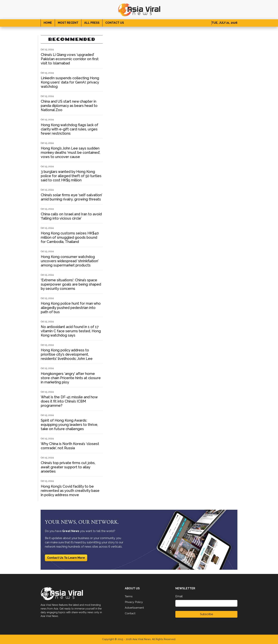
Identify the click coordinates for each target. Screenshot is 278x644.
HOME (48, 23)
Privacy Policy (134, 602)
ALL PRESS (92, 23)
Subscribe (206, 614)
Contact (130, 613)
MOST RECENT (68, 23)
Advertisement (134, 608)
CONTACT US (115, 23)
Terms (129, 596)
